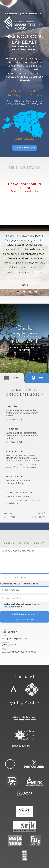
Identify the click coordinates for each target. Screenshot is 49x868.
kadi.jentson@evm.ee (14, 638)
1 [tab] (18, 292)
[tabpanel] (24, 260)
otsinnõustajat (15, 92)
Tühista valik (29, 139)
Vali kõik (18, 139)
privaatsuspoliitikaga (12, 607)
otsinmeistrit (35, 92)
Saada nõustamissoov (24, 148)
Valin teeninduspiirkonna (24, 614)
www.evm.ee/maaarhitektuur (19, 652)
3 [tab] (30, 292)
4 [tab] (36, 292)
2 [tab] (24, 292)
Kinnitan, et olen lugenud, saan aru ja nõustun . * (20, 606)
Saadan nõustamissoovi (24, 620)
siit (37, 584)
